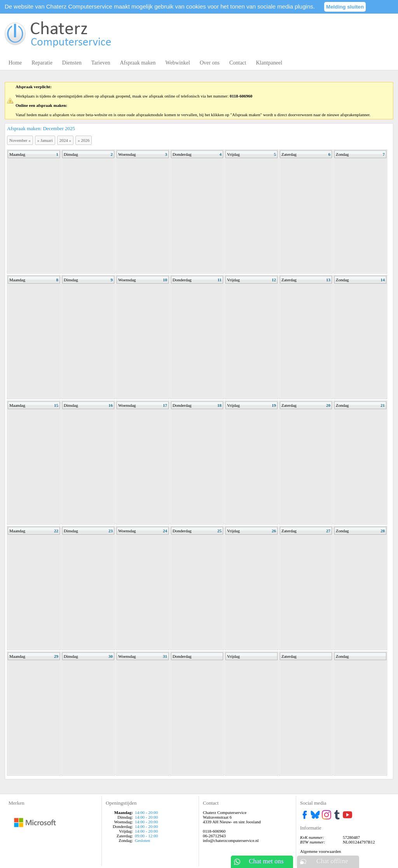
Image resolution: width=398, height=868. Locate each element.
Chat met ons (266, 861)
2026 (84, 140)
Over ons (210, 63)
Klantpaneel (269, 63)
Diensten (72, 63)
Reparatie (42, 63)
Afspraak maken (138, 63)
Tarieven (101, 63)
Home (15, 63)
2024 (65, 140)
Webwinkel (178, 63)
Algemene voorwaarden (320, 851)
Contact (238, 63)
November (20, 140)
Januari (45, 140)
